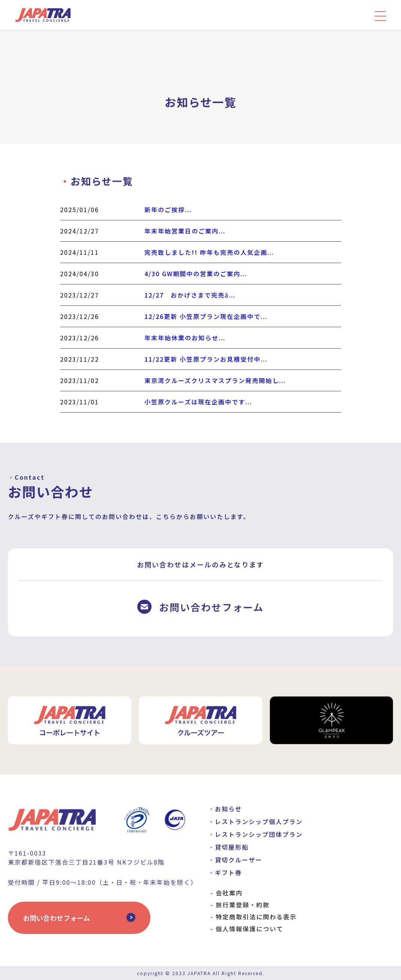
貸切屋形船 (232, 847)
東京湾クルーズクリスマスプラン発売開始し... (215, 380)
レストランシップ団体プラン (259, 834)
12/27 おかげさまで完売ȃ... (190, 295)
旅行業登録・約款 (243, 905)
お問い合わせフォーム (56, 918)
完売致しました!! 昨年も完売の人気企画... (209, 252)
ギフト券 (228, 872)
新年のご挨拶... (168, 209)
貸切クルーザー (239, 860)
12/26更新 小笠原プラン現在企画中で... (206, 316)
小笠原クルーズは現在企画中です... (198, 402)
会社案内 (229, 893)
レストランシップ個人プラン (259, 821)
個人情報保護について (249, 929)
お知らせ (228, 809)
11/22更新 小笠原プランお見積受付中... (206, 359)
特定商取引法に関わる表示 (256, 917)
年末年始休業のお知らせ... (185, 338)
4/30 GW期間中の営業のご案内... (196, 274)
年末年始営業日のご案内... (185, 231)
